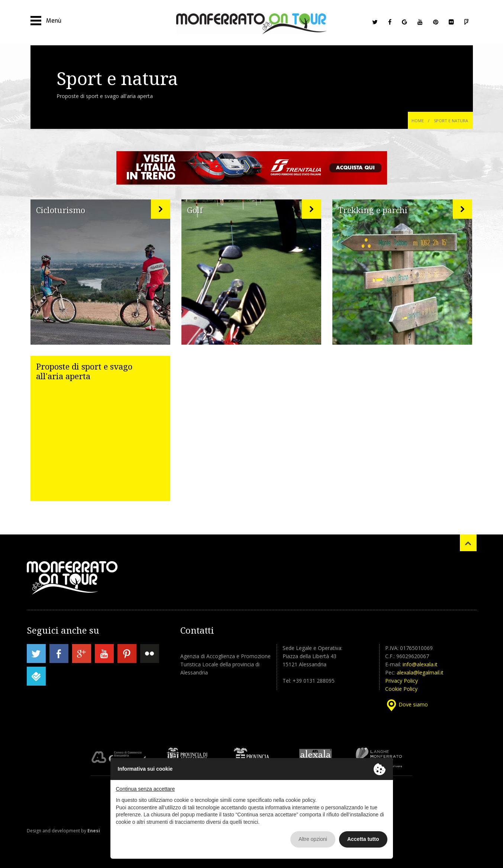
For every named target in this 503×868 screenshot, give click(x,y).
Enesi (94, 831)
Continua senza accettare (146, 789)
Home (418, 121)
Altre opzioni (313, 839)
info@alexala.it (420, 664)
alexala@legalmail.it (420, 672)
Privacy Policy (402, 681)
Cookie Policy (401, 689)
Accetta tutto (363, 839)
